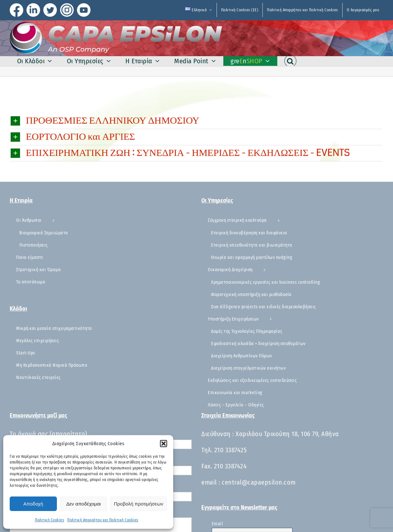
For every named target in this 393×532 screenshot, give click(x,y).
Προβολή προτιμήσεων (138, 504)
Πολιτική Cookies (49, 520)
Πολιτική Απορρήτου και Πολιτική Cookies (103, 520)
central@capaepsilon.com (259, 482)
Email (218, 524)
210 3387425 (231, 450)
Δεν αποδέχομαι (84, 504)
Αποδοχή (33, 504)
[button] (164, 444)
